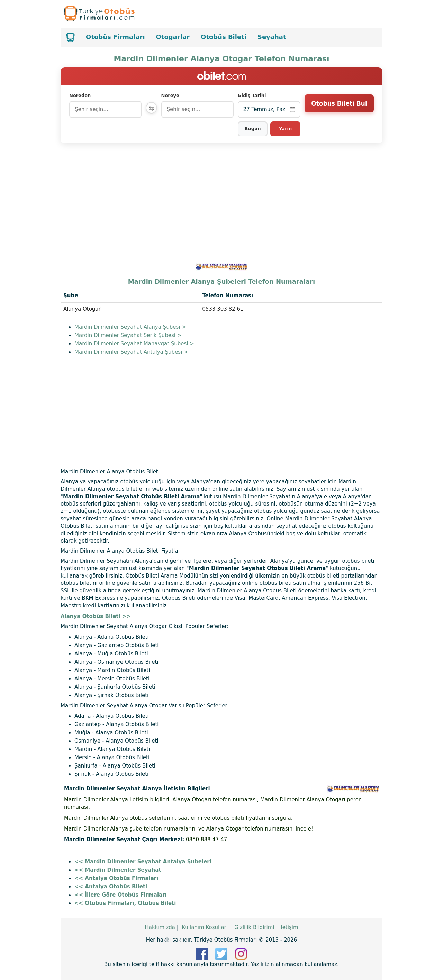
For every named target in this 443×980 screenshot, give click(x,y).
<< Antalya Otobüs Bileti (111, 887)
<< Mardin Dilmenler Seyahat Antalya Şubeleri (143, 862)
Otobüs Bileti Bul (339, 109)
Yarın (286, 129)
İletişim (289, 927)
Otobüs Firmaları (115, 37)
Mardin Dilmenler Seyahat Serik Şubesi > (128, 335)
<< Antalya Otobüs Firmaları (116, 878)
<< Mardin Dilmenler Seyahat (118, 870)
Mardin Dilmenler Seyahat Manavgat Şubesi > (134, 344)
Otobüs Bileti (224, 37)
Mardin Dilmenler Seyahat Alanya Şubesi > (130, 327)
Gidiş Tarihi (253, 95)
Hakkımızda (160, 927)
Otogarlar (173, 37)
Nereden (80, 95)
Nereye (172, 95)
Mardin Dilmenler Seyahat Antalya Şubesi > (131, 352)
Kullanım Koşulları (205, 927)
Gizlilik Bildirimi (254, 927)
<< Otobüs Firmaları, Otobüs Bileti (125, 903)
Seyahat (272, 37)
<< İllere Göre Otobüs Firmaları (121, 895)
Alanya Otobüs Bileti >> (96, 616)
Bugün (253, 129)
